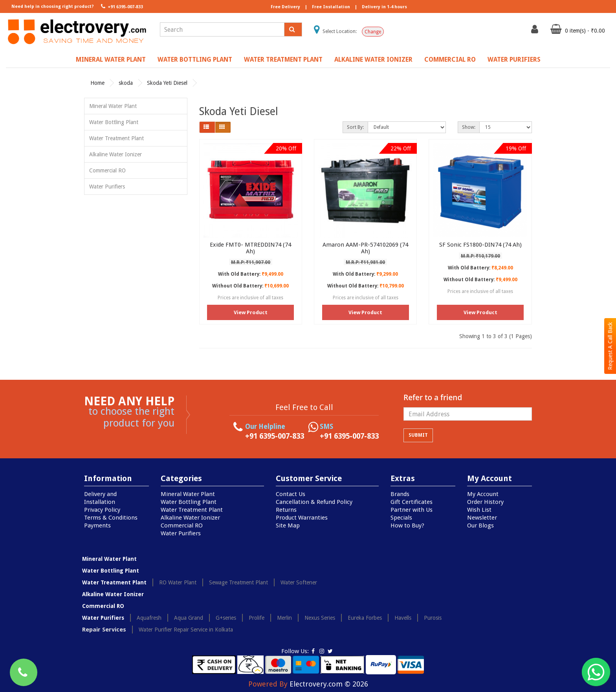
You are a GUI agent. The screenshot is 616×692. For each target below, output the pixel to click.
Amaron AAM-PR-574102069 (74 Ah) (365, 248)
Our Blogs (480, 525)
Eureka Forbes (365, 618)
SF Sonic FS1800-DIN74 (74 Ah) (480, 245)
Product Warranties (302, 518)
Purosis (433, 618)
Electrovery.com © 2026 (329, 684)
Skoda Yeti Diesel (167, 83)
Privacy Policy (102, 510)
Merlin (284, 618)
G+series (226, 618)
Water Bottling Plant (195, 59)
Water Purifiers (514, 59)
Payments (97, 525)
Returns (286, 510)
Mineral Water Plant (111, 59)
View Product (251, 312)
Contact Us (291, 494)
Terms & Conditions (111, 518)
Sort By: (355, 127)
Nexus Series (320, 618)
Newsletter (482, 518)
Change (373, 32)
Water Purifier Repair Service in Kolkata (186, 630)
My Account (483, 494)
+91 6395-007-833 (121, 6)
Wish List (479, 510)
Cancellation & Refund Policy (314, 502)
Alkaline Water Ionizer (373, 59)
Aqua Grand (189, 618)
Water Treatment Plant (283, 59)
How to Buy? (407, 525)
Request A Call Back (610, 346)
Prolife (257, 618)
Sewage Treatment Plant (238, 582)
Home (97, 83)
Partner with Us (412, 510)
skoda (126, 83)
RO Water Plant (178, 582)
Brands (400, 494)
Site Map (288, 525)
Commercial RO (450, 59)
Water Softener (299, 582)
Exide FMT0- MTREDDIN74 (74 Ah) (250, 248)
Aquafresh (149, 618)
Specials (401, 518)
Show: (469, 127)
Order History (485, 502)
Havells (403, 618)
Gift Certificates (412, 502)
